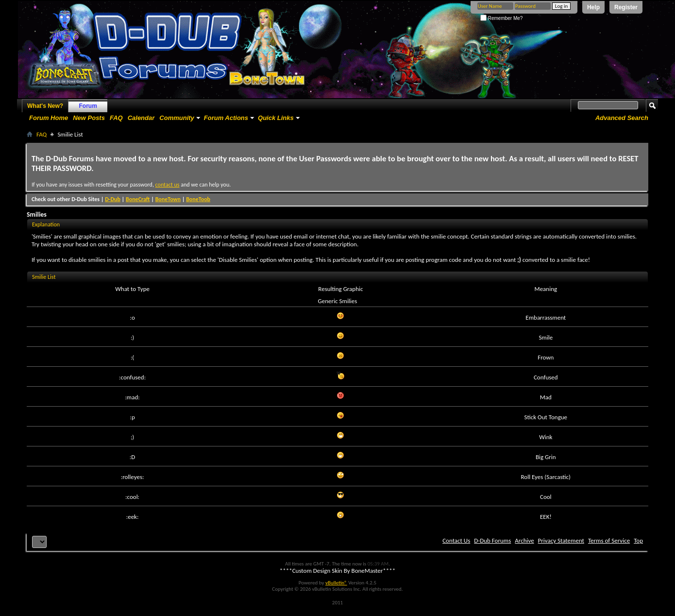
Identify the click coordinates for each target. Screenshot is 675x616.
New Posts (89, 118)
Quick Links (276, 118)
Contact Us (456, 540)
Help (593, 7)
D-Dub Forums (492, 540)
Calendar (141, 118)
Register (626, 7)
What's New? (45, 106)
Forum (88, 106)
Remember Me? (501, 18)
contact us (168, 185)
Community (177, 118)
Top (638, 540)
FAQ (116, 118)
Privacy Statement (561, 540)
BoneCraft (138, 199)
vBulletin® (336, 583)
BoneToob (198, 199)
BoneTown (168, 199)
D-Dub (113, 199)
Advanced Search (622, 118)
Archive (524, 540)
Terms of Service (609, 540)
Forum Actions (226, 118)
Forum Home (49, 118)
